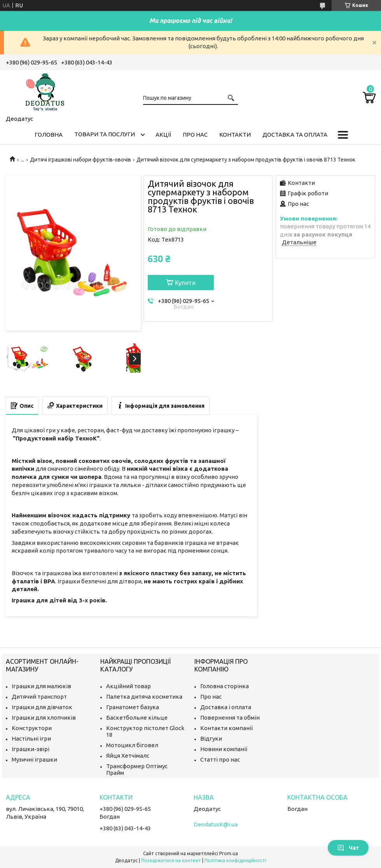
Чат (348, 848)
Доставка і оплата (226, 707)
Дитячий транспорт (39, 697)
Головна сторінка (225, 686)
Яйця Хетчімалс (128, 756)
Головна (49, 135)
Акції (163, 135)
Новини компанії (224, 749)
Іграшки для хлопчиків (44, 718)
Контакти (235, 135)
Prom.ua (229, 853)
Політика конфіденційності (235, 860)
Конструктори (32, 728)
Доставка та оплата (295, 135)
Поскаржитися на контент (171, 860)
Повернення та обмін (230, 718)
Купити (185, 283)
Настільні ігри (31, 738)
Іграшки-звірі (31, 749)
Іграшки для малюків (41, 686)
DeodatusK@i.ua (216, 824)
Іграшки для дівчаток (42, 707)
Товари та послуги (105, 134)
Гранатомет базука (133, 707)
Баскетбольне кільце (137, 718)
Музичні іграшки (34, 759)
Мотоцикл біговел (132, 745)
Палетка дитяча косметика (144, 697)
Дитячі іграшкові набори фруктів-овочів (80, 160)
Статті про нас (220, 759)
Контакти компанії (226, 728)
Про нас (195, 135)
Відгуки (211, 738)
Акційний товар (128, 686)
